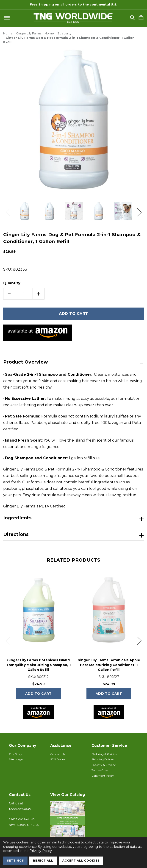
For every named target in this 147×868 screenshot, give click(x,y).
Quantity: (12, 283)
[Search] (132, 18)
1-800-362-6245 (20, 809)
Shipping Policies (103, 759)
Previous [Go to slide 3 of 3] (8, 211)
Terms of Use (100, 770)
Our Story (16, 754)
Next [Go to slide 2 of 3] (139, 211)
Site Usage (16, 759)
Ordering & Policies (104, 754)
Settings (15, 861)
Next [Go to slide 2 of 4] (139, 641)
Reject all (43, 861)
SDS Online (58, 759)
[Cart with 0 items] (141, 18)
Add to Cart (39, 694)
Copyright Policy (103, 776)
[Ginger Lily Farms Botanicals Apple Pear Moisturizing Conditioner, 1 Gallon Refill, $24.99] (109, 610)
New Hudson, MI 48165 (24, 825)
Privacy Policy (41, 851)
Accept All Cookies (81, 861)
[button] (68, 824)
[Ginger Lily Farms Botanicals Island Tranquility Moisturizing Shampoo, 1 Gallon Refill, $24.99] (38, 610)
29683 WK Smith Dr (22, 819)
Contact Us (58, 754)
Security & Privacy (104, 765)
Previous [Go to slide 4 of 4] (8, 641)
